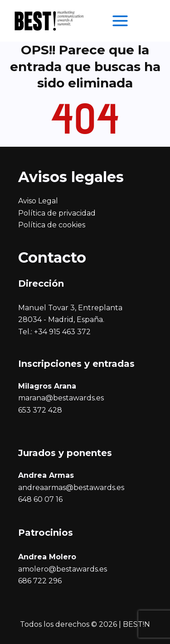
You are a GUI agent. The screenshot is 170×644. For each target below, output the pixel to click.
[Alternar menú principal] (120, 21)
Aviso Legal (38, 201)
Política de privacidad (57, 213)
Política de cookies (52, 225)
